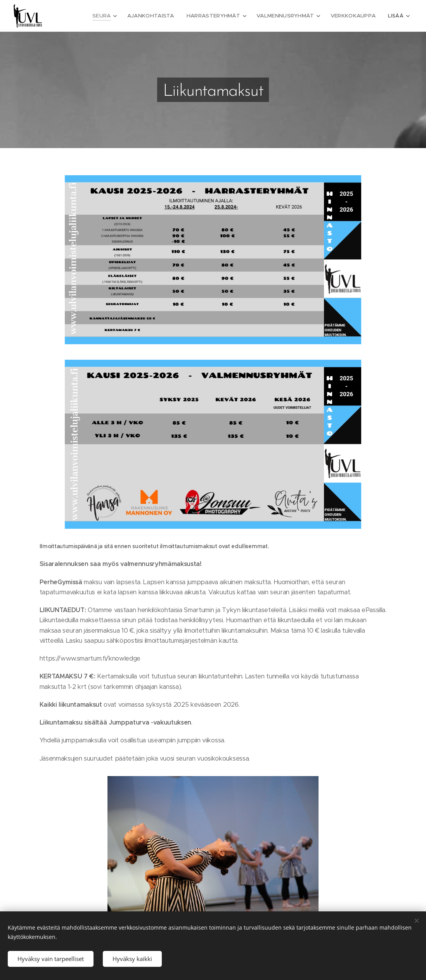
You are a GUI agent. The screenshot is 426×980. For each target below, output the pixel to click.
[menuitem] (115, 16)
